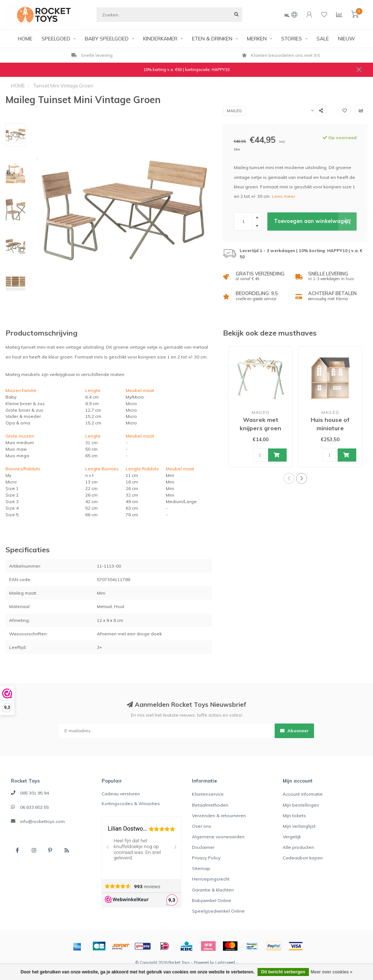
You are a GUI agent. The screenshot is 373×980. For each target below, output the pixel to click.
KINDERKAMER (160, 39)
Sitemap (201, 868)
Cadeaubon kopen (303, 858)
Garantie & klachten (213, 890)
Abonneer (294, 731)
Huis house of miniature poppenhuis (330, 428)
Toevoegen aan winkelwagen (315, 222)
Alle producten (298, 847)
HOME (25, 39)
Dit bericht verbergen (283, 972)
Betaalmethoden (210, 805)
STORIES (292, 39)
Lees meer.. (284, 196)
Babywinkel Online (212, 900)
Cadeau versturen (121, 794)
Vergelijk (292, 837)
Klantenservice (208, 794)
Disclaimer (203, 847)
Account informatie (303, 794)
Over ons (202, 826)
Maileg (234, 111)
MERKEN (257, 39)
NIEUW (347, 39)
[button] (289, 478)
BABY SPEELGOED (107, 39)
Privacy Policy (206, 858)
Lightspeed (225, 963)
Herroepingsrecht (211, 879)
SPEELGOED (56, 39)
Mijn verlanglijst (299, 826)
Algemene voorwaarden (218, 837)
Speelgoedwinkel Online (218, 911)
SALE (323, 39)
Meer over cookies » (332, 972)
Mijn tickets (294, 816)
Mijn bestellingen (301, 805)
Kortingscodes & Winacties (131, 803)
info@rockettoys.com (42, 821)
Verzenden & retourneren (219, 816)
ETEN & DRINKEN (212, 39)
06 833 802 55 (34, 807)
